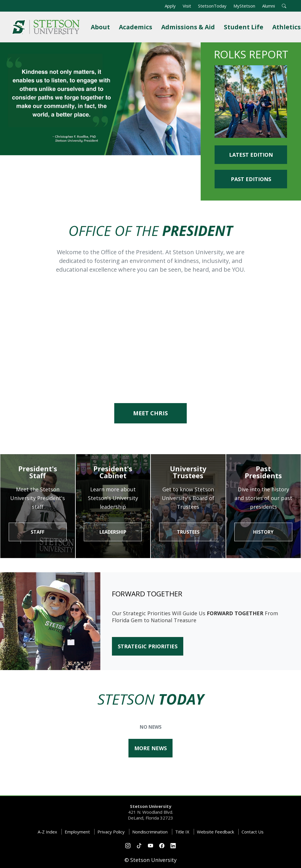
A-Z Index (47, 832)
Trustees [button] (188, 532)
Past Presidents (263, 472)
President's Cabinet (113, 472)
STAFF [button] (38, 532)
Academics (137, 27)
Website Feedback (215, 832)
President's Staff (38, 472)
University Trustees (188, 472)
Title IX (182, 832)
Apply (170, 6)
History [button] (263, 532)
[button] (284, 6)
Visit (187, 6)
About (101, 27)
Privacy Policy (111, 832)
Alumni (269, 6)
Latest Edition (251, 155)
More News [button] (150, 748)
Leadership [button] (113, 532)
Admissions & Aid (189, 27)
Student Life (245, 27)
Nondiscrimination (150, 832)
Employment (77, 832)
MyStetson (244, 6)
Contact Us (253, 832)
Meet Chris (150, 413)
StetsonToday (212, 6)
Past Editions (251, 179)
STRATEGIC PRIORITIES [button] (148, 646)
